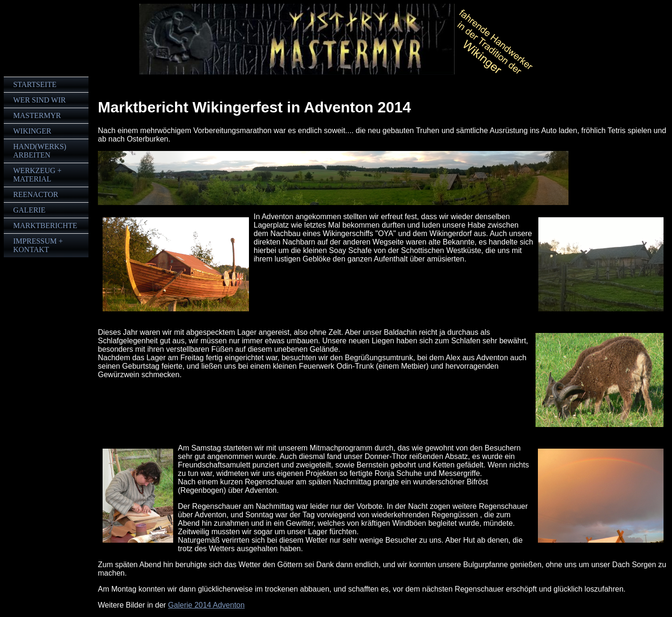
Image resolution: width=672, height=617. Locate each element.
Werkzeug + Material (37, 175)
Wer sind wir (40, 100)
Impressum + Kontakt (38, 245)
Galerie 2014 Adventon (206, 605)
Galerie (29, 210)
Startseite (35, 84)
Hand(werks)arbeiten (40, 151)
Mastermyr (37, 115)
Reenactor (36, 194)
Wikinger (32, 131)
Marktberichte (45, 225)
